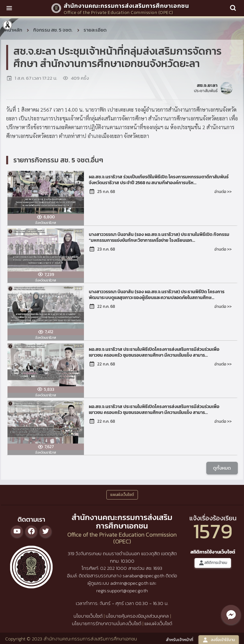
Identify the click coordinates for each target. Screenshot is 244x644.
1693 (158, 568)
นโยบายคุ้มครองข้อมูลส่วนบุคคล (137, 616)
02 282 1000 (114, 568)
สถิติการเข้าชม (213, 563)
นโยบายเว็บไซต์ (88, 616)
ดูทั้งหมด (222, 468)
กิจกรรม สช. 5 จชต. (53, 30)
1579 (213, 531)
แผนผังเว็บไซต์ (158, 623)
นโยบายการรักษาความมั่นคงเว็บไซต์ (107, 623)
